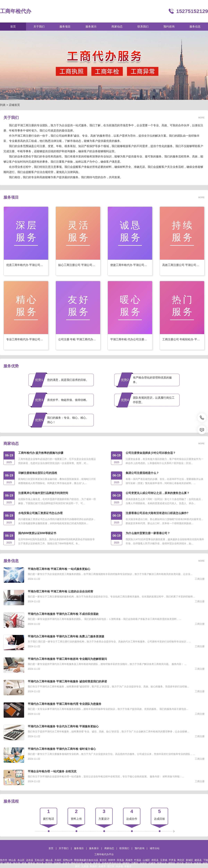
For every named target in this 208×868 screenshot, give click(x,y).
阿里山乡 (162, 863)
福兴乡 (88, 863)
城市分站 (155, 848)
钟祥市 (112, 860)
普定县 (189, 863)
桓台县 (40, 863)
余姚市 (102, 866)
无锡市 (57, 863)
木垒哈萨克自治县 (111, 863)
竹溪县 (138, 860)
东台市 (17, 863)
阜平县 (97, 863)
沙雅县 (8, 863)
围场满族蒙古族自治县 (86, 860)
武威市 (152, 863)
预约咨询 (140, 848)
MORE (201, 118)
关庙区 (58, 860)
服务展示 (94, 848)
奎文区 (103, 860)
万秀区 (135, 863)
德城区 (126, 863)
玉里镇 (164, 860)
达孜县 (30, 860)
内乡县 (119, 866)
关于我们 (64, 848)
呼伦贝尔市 (77, 863)
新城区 (189, 860)
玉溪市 (66, 863)
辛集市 (128, 866)
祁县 (24, 863)
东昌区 (93, 866)
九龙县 (85, 866)
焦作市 (4, 860)
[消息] (202, 430)
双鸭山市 (68, 860)
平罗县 (172, 860)
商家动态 (109, 848)
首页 (51, 848)
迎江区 (111, 866)
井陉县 (155, 860)
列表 (3, 105)
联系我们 (124, 848)
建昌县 (198, 860)
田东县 (120, 860)
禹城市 (129, 860)
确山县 (49, 860)
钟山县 (12, 860)
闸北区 (181, 860)
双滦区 (49, 863)
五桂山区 (39, 860)
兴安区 (143, 863)
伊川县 (180, 863)
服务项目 (79, 848)
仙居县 (198, 863)
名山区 (21, 860)
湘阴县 (172, 863)
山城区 (146, 860)
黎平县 (32, 863)
